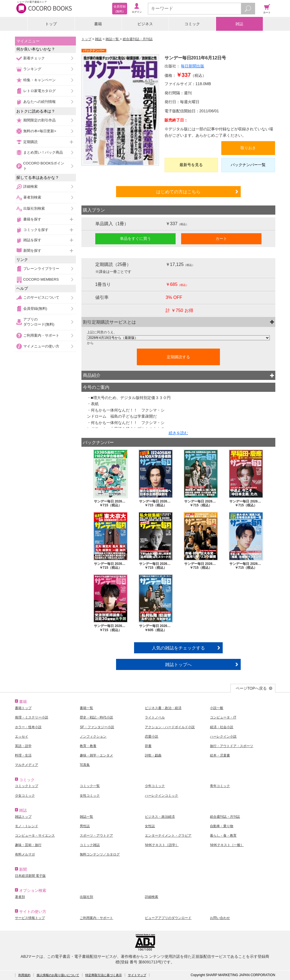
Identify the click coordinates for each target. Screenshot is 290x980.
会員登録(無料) (35, 309)
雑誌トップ (23, 817)
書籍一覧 (86, 708)
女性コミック (90, 796)
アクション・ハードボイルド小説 (170, 727)
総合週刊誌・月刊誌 (138, 39)
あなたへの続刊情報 (39, 102)
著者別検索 (32, 197)
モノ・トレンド (27, 826)
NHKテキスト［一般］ (227, 845)
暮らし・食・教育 (223, 836)
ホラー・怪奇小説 (28, 727)
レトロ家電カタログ (39, 91)
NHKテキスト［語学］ (162, 845)
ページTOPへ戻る (251, 688)
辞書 (148, 746)
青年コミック (220, 786)
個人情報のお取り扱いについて (58, 975)
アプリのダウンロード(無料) (39, 322)
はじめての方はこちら (178, 192)
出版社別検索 (34, 208)
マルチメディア (27, 765)
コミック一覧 (90, 786)
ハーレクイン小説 (223, 737)
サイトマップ (137, 975)
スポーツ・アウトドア (96, 836)
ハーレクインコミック (161, 796)
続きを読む (178, 433)
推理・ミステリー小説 (32, 717)
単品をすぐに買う (135, 238)
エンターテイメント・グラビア (168, 836)
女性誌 (150, 826)
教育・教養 (88, 746)
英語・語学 (23, 746)
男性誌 (85, 826)
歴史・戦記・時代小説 (96, 717)
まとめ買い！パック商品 (43, 152)
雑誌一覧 (113, 39)
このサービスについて (41, 297)
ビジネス (145, 24)
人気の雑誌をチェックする (178, 648)
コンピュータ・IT (223, 717)
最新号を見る (191, 165)
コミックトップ (27, 786)
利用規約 (24, 975)
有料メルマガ (25, 854)
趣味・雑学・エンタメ (96, 755)
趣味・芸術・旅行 (28, 845)
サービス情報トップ (30, 918)
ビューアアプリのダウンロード (168, 918)
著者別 (20, 897)
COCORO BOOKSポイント (44, 166)
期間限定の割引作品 (39, 120)
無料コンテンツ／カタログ (100, 854)
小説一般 (217, 708)
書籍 (98, 24)
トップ (51, 24)
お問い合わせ (220, 918)
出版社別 (86, 897)
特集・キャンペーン (39, 80)
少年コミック (155, 786)
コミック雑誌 (90, 845)
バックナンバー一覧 (248, 165)
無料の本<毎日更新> (40, 131)
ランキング (32, 69)
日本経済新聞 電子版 (30, 876)
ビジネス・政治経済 (160, 817)
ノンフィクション (93, 737)
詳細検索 (30, 186)
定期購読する (178, 357)
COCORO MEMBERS (41, 279)
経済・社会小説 (222, 727)
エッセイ (22, 737)
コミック (192, 24)
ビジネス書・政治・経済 (163, 708)
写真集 (85, 765)
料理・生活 (23, 755)
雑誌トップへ (178, 664)
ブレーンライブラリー (41, 269)
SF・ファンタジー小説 (97, 727)
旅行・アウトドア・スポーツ (232, 746)
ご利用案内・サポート (41, 335)
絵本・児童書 (220, 755)
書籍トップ (23, 708)
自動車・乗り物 (222, 826)
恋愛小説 (152, 737)
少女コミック (25, 796)
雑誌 (239, 24)
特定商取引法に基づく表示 (104, 975)
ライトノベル (155, 717)
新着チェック (34, 58)
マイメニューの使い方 (41, 346)
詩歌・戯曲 (153, 755)
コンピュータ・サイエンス (35, 836)
